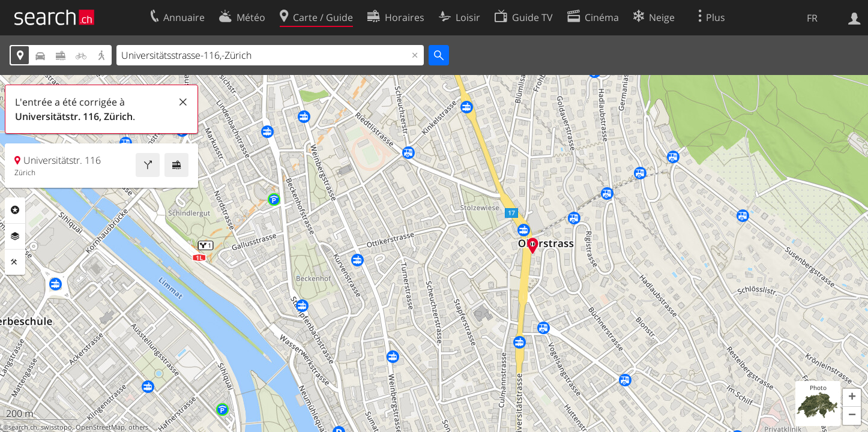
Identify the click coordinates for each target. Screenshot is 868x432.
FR (812, 18)
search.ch (23, 427)
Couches (15, 236)
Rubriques (15, 210)
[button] (852, 398)
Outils (15, 262)
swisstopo (56, 427)
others (138, 427)
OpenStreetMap (100, 427)
